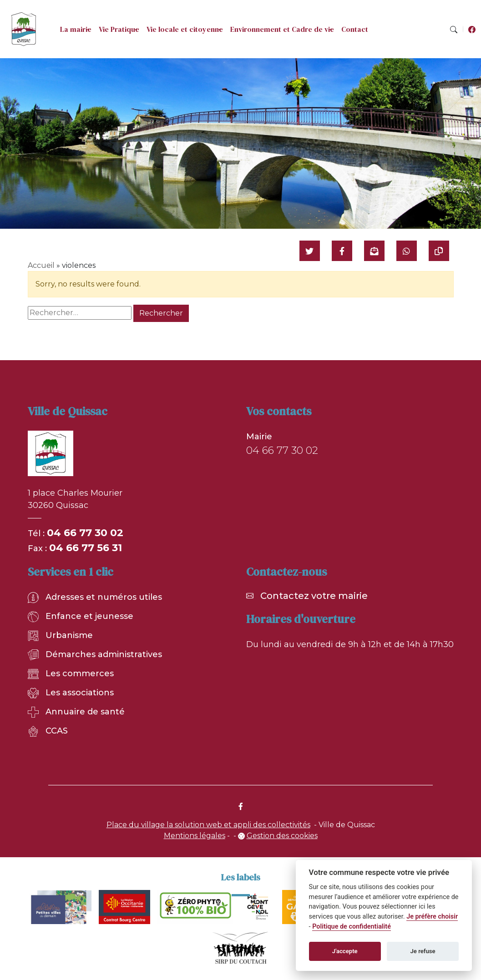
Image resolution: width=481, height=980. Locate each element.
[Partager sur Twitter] (310, 251)
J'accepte (345, 951)
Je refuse (423, 951)
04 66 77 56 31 (86, 548)
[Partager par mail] (374, 251)
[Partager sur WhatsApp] (407, 251)
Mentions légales (195, 836)
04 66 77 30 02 (85, 533)
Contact (355, 29)
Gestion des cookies (282, 836)
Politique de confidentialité (352, 927)
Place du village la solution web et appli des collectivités (208, 825)
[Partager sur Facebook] (342, 251)
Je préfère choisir (432, 917)
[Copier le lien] (439, 251)
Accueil (41, 265)
